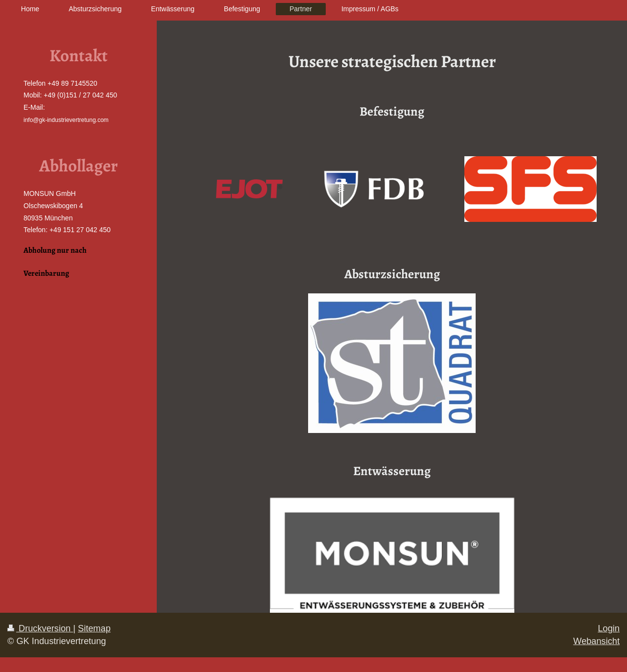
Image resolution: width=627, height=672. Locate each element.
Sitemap (94, 628)
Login (609, 628)
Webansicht (596, 641)
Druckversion (40, 628)
